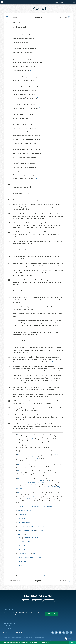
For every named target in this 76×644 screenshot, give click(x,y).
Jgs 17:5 (48, 495)
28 (14, 22)
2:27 (19, 478)
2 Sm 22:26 (26, 557)
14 (43, 20)
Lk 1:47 (48, 507)
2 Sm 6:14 (33, 461)
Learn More (52, 613)
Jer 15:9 (28, 522)
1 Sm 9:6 (48, 487)
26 (9, 22)
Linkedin (64, 632)
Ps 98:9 (23, 534)
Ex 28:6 (54, 455)
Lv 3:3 (22, 542)
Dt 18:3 (40, 538)
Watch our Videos (49, 600)
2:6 (19, 526)
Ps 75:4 (30, 530)
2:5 (19, 522)
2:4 (19, 518)
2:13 (19, 538)
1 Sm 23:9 (24, 553)
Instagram (67, 632)
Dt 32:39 (23, 526)
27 (12, 22)
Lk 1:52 (49, 526)
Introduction (11, 20)
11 (36, 20)
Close (72, 642)
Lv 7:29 (33, 538)
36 (21, 478)
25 (7, 22)
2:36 (19, 565)
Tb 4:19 (28, 526)
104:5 (34, 530)
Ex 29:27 (25, 538)
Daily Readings (26, 600)
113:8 (38, 530)
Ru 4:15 (23, 522)
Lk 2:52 (23, 549)
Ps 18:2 (34, 507)
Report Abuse (59, 2)
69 (52, 507)
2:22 (19, 465)
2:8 (19, 530)
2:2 (19, 510)
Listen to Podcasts (37, 600)
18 (53, 20)
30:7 (39, 497)
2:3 (18, 451)
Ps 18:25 (39, 557)
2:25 (19, 471)
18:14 (53, 495)
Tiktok (71, 632)
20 (57, 20)
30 (19, 22)
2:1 (18, 435)
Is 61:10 (43, 507)
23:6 (34, 497)
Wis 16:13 (43, 526)
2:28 (19, 492)
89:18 (39, 507)
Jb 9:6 (22, 530)
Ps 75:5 (22, 514)
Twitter (53, 632)
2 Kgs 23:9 (43, 480)
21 (60, 20)
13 (40, 20)
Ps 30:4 (38, 526)
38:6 (26, 530)
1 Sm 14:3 (30, 497)
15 (45, 20)
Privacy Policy (45, 575)
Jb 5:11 (33, 526)
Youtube (60, 632)
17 (50, 20)
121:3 (42, 530)
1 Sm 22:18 (35, 459)
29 (16, 22)
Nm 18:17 (29, 542)
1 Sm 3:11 (29, 485)
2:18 (19, 455)
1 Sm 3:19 (24, 545)
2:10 (19, 534)
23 (65, 20)
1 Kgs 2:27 (42, 483)
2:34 (19, 561)
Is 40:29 (23, 518)
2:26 (19, 549)
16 (48, 20)
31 (21, 22)
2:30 (19, 557)
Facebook (57, 632)
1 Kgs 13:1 (54, 487)
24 (67, 20)
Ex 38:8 (58, 465)
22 (62, 20)
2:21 (19, 545)
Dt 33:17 (23, 507)
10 (33, 20)
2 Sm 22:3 (29, 507)
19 (55, 20)
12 (38, 20)
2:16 (19, 542)
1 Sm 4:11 (24, 561)
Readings (68, 2)
